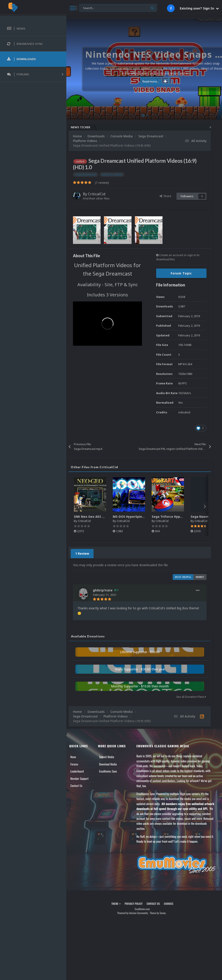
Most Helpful (183, 577)
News (77, 757)
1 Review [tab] (86, 553)
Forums (78, 764)
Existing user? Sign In (199, 8)
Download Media (111, 764)
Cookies (170, 903)
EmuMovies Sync (111, 771)
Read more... (143, 81)
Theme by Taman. (160, 912)
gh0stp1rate (106, 590)
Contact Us (80, 786)
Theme (118, 903)
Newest (200, 577)
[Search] (118, 8)
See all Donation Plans (191, 697)
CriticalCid (100, 194)
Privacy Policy (135, 903)
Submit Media (109, 757)
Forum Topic (181, 273)
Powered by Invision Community (134, 912)
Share (166, 196)
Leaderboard (81, 771)
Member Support (83, 779)
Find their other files (100, 198)
